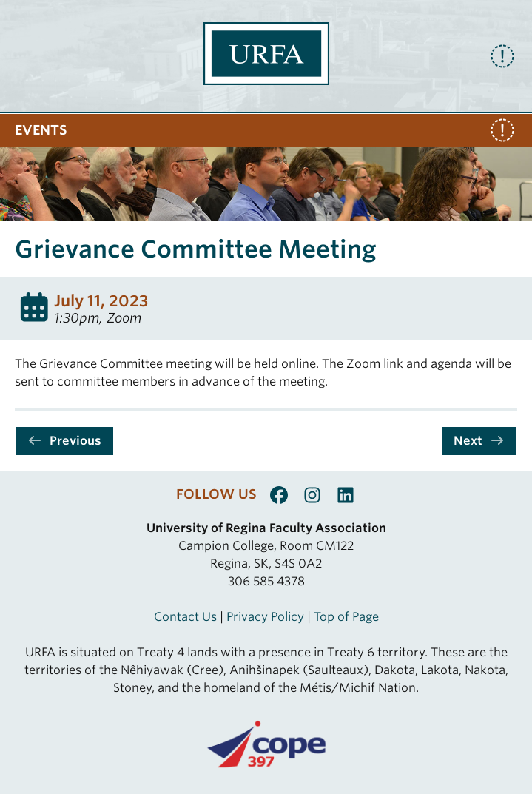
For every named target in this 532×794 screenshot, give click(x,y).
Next (479, 441)
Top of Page (346, 617)
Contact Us (185, 617)
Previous (64, 441)
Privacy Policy (265, 617)
